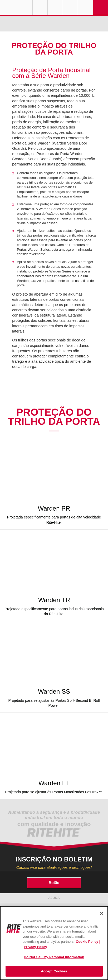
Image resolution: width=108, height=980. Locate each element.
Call (70, 7)
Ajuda (54, 898)
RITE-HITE (16, 7)
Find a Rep (55, 7)
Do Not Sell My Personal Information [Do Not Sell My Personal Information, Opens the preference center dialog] (54, 957)
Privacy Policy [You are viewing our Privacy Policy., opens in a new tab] (36, 947)
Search (85, 7)
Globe (40, 7)
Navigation (101, 7)
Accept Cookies (54, 971)
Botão (54, 883)
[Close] (102, 913)
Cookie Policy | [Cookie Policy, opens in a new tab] (88, 942)
